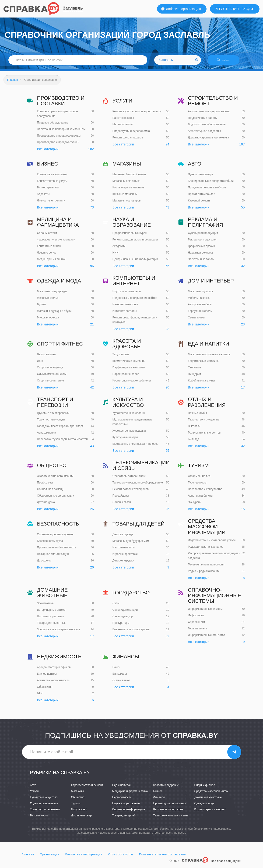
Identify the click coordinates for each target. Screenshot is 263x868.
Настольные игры (124, 550)
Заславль (73, 8)
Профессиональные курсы (130, 236)
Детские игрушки (123, 563)
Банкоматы (120, 677)
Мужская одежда (48, 320)
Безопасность (58, 527)
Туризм (198, 468)
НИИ (116, 255)
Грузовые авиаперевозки (53, 416)
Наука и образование (132, 225)
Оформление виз (199, 479)
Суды (116, 606)
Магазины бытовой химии (129, 177)
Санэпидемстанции (125, 613)
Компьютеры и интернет (134, 284)
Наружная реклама (200, 255)
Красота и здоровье (127, 347)
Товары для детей (139, 527)
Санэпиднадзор (123, 619)
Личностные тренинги (51, 204)
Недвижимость (59, 659)
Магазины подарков (201, 294)
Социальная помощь (51, 492)
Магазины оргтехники (126, 184)
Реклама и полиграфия (205, 225)
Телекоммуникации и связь (141, 468)
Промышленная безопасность (57, 550)
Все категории (48, 152)
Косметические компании (129, 364)
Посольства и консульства (205, 492)
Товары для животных (51, 626)
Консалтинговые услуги (52, 184)
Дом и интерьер (211, 284)
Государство (131, 595)
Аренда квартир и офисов (54, 670)
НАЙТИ (226, 62)
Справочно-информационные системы (214, 598)
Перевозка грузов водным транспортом (63, 442)
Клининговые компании (52, 177)
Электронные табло (201, 262)
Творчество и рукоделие (204, 422)
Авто (195, 167)
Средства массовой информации (207, 529)
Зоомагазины (46, 606)
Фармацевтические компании (56, 242)
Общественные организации (56, 498)
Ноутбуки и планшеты (127, 294)
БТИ (40, 696)
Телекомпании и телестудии (206, 567)
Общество (52, 468)
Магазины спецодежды (52, 294)
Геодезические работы (203, 121)
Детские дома (46, 505)
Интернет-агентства (125, 307)
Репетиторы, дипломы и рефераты (135, 242)
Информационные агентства (206, 638)
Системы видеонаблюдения (55, 537)
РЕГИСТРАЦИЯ (227, 9)
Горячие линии (197, 632)
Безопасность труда (50, 544)
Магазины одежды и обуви (54, 314)
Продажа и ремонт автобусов (207, 191)
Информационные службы (205, 612)
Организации (50, 857)
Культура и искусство (128, 405)
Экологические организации (55, 479)
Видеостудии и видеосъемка (131, 134)
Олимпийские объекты (52, 377)
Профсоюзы (45, 485)
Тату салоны (121, 357)
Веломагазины (47, 357)
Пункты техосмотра (200, 177)
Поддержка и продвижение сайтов (135, 301)
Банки (116, 670)
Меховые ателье (48, 301)
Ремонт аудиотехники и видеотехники (137, 114)
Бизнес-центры (47, 677)
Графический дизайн (201, 249)
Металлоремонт (123, 127)
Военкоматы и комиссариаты (131, 632)
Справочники (196, 625)
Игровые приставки (125, 557)
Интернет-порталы (125, 314)
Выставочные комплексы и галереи (135, 447)
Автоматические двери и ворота (209, 114)
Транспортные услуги (51, 422)
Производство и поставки (61, 104)
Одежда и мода (59, 284)
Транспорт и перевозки (55, 405)
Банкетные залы (123, 121)
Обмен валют (121, 683)
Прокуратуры (121, 626)
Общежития (45, 690)
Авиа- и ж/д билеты (200, 498)
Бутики (42, 307)
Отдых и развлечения (207, 405)
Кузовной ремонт (199, 204)
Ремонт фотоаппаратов (128, 140)
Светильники (196, 320)
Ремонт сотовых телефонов (131, 492)
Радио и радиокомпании (204, 574)
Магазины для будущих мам (131, 544)
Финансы (126, 659)
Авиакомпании (47, 435)
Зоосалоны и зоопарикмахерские (59, 632)
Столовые (194, 370)
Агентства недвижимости (53, 683)
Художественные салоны (129, 416)
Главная (28, 857)
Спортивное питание (51, 383)
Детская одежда (123, 537)
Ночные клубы (197, 416)
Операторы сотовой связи (129, 479)
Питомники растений (51, 619)
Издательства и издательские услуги (212, 543)
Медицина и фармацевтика (58, 225)
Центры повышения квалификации (135, 262)
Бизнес (48, 167)
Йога (40, 364)
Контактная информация (84, 857)
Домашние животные (53, 595)
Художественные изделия (129, 434)
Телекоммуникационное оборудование (138, 485)
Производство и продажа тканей (58, 145)
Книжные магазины (125, 197)
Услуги (122, 104)
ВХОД (248, 9)
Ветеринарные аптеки (51, 613)
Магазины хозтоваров (127, 204)
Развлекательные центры (204, 435)
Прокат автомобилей (201, 197)
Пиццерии (194, 377)
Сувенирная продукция (203, 236)
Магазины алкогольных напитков (209, 357)
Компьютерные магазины (129, 191)
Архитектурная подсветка (204, 134)
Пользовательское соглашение (162, 857)
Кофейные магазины (201, 383)
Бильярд (193, 442)
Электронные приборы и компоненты (61, 132)
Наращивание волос (126, 377)
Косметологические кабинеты (132, 384)
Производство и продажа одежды (59, 139)
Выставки (194, 429)
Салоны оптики (47, 236)
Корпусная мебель (200, 314)
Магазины (127, 167)
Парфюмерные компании (129, 370)
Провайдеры (121, 498)
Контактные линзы (49, 249)
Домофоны (44, 563)
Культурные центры (125, 440)
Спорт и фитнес (60, 347)
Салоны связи (122, 505)
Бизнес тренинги (48, 191)
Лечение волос (47, 255)
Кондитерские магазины (203, 364)
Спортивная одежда (50, 370)
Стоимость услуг (121, 857)
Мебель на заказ (199, 301)
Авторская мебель (200, 307)
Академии (119, 249)
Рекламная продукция (202, 242)
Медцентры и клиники (51, 262)
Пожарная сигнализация (53, 557)
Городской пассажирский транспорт (60, 429)
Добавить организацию (181, 9)
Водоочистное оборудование (207, 127)
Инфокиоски (196, 618)
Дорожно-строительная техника (208, 141)
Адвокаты (43, 197)
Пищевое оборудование (53, 126)
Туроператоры (197, 485)
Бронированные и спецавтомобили (211, 184)
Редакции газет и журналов (206, 550)
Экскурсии (195, 505)
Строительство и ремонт (213, 104)
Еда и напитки (208, 347)
